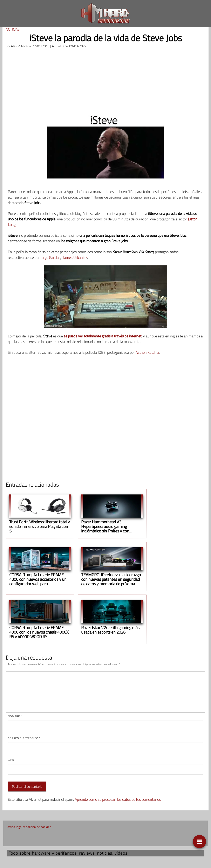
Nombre (15, 716)
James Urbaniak (75, 257)
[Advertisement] (105, 83)
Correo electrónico (24, 738)
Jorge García (50, 257)
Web (11, 760)
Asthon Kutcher (147, 352)
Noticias (13, 29)
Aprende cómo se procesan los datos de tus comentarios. (118, 799)
